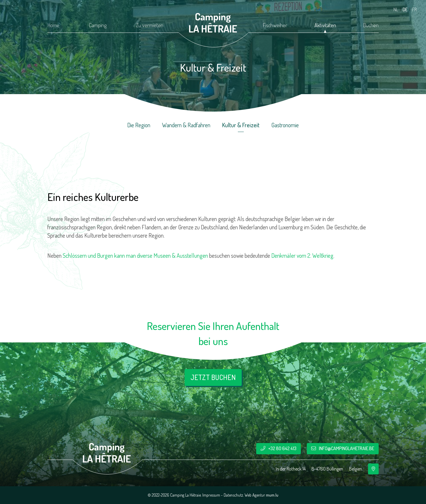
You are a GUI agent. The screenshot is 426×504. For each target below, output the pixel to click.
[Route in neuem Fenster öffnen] (373, 469)
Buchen (371, 25)
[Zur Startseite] (213, 23)
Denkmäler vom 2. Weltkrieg (302, 255)
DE (405, 9)
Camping (98, 25)
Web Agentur (255, 495)
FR (414, 9)
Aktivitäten (325, 25)
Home (53, 25)
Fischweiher (275, 25)
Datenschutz (233, 495)
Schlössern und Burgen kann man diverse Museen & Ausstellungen (135, 255)
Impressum (211, 495)
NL (396, 9)
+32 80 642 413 (282, 448)
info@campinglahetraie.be (347, 448)
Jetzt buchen (213, 377)
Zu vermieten (150, 25)
